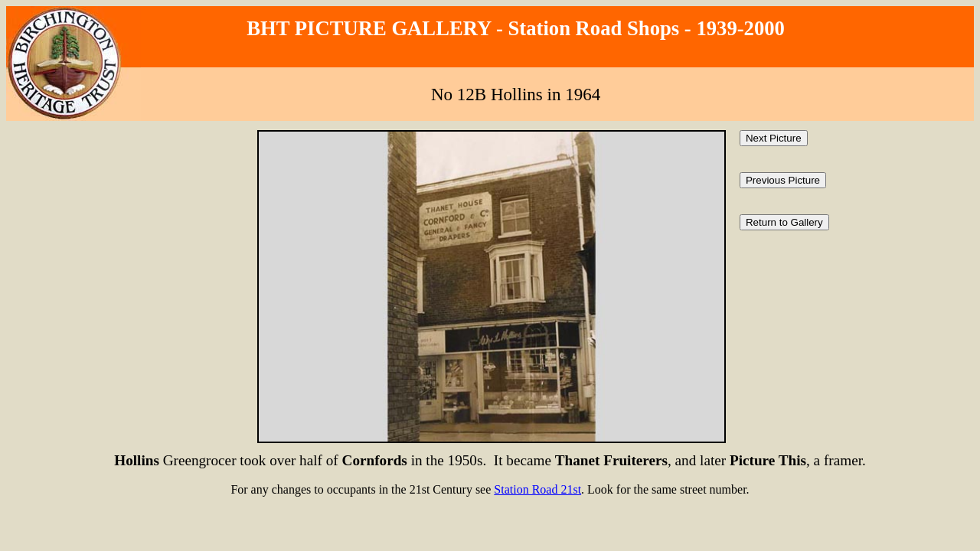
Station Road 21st (537, 489)
